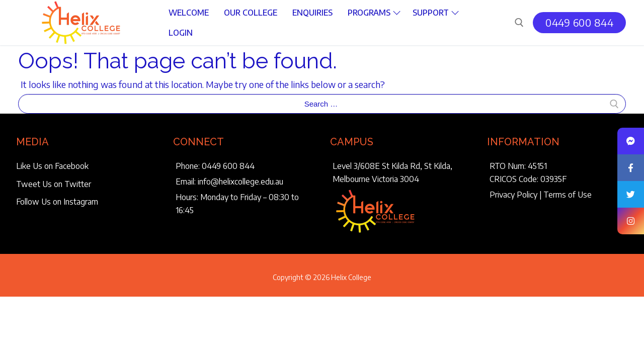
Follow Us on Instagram (57, 202)
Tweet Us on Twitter (54, 184)
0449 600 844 (579, 22)
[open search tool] (519, 23)
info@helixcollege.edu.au (240, 182)
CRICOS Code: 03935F (528, 179)
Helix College (351, 277)
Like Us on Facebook (52, 166)
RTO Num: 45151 (518, 166)
